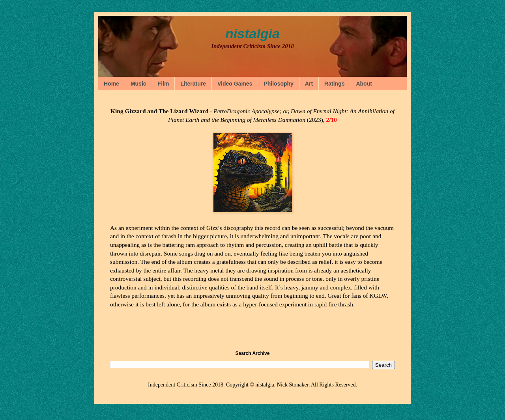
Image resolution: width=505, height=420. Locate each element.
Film (164, 84)
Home (111, 84)
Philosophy (278, 84)
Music (138, 84)
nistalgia (252, 34)
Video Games (235, 84)
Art (309, 84)
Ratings (334, 84)
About (364, 84)
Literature (193, 84)
